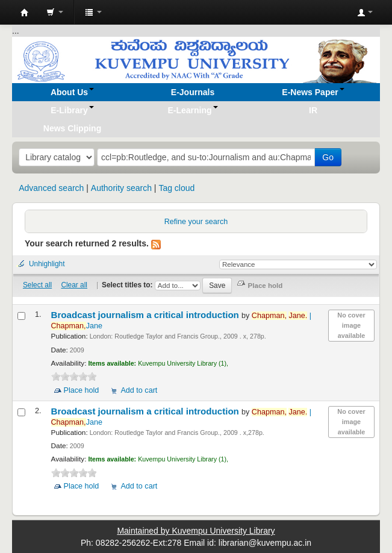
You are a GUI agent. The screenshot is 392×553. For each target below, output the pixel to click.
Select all (37, 285)
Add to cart (139, 390)
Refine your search (196, 222)
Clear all (74, 285)
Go (328, 157)
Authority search (121, 188)
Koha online (25, 13)
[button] (55, 12)
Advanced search (51, 188)
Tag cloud (176, 188)
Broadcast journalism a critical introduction (147, 315)
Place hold (82, 390)
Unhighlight (47, 264)
